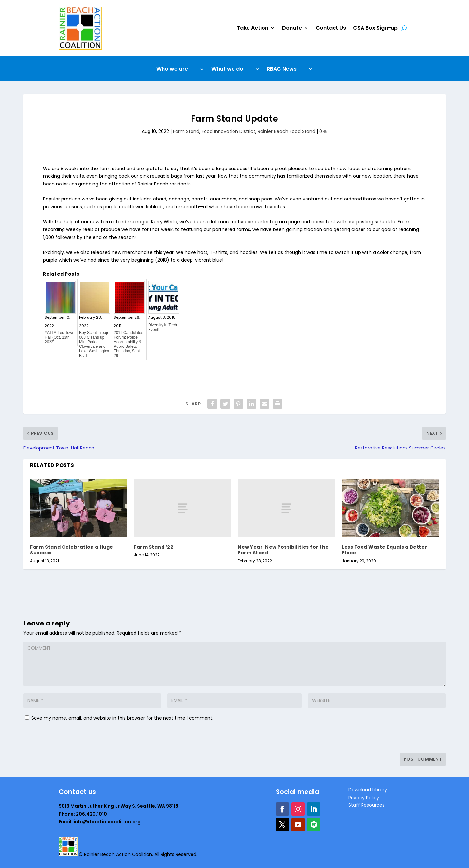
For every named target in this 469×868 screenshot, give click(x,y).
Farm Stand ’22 (154, 547)
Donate (292, 28)
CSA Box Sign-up (375, 28)
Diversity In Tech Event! (163, 327)
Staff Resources (367, 805)
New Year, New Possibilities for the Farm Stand (283, 550)
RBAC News (282, 70)
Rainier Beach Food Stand (286, 131)
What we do (227, 70)
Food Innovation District (228, 131)
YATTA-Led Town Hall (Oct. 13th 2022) (59, 337)
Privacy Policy (364, 798)
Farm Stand (186, 131)
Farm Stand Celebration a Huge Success (72, 550)
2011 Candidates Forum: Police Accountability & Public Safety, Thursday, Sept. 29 (128, 344)
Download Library (368, 790)
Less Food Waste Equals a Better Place (384, 550)
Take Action (253, 28)
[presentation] (68, 739)
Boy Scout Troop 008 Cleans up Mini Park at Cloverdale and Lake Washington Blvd (94, 344)
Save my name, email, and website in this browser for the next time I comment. (122, 718)
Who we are (172, 70)
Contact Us (331, 28)
